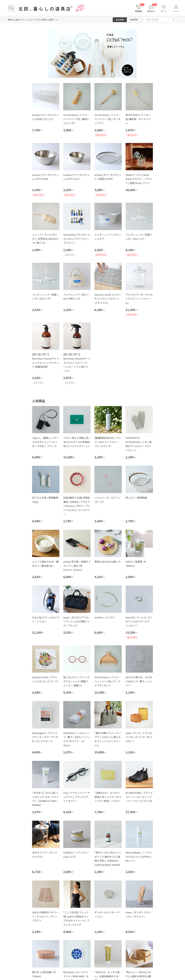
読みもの (151, 11)
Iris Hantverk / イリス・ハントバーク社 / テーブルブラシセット (107, 681)
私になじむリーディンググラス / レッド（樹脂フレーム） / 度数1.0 (76, 681)
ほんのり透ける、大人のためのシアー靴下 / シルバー (139, 681)
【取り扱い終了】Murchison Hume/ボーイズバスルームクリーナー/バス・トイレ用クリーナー (77, 362)
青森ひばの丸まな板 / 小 (108, 562)
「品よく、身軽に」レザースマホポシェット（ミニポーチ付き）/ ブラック (45, 442)
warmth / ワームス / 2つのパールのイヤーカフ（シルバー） (139, 621)
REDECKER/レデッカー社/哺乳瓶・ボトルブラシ (138, 119)
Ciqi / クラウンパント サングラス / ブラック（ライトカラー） (76, 797)
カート (164, 11)
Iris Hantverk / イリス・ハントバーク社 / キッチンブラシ (108, 119)
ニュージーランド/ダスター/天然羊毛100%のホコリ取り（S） (45, 239)
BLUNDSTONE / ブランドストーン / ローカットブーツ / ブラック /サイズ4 (139, 797)
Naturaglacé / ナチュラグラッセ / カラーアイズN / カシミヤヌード (45, 737)
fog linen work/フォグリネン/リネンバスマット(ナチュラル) (108, 299)
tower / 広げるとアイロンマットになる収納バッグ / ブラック (77, 621)
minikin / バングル (105, 617)
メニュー (176, 11)
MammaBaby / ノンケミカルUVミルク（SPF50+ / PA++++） (139, 857)
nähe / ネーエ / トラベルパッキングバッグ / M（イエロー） (139, 737)
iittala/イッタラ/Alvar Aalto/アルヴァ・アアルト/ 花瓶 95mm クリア (139, 179)
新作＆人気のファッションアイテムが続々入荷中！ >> (33, 20)
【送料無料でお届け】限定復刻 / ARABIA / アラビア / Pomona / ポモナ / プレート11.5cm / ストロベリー (77, 506)
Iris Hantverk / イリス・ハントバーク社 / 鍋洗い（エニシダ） (76, 119)
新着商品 (138, 11)
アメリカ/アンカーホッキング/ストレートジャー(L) (139, 299)
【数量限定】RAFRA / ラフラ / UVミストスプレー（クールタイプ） (108, 442)
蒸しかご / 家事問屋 (136, 498)
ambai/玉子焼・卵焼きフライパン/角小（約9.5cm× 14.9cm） (77, 566)
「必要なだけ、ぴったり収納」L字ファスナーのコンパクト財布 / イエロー (108, 797)
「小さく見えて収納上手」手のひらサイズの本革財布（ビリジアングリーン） (77, 442)
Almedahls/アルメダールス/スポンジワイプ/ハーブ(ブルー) (77, 239)
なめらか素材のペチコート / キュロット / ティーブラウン (45, 916)
